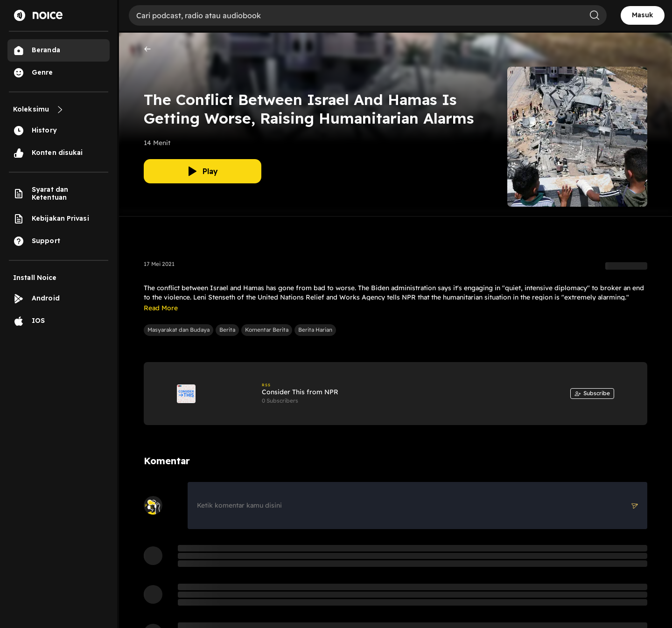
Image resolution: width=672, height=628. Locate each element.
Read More (161, 308)
